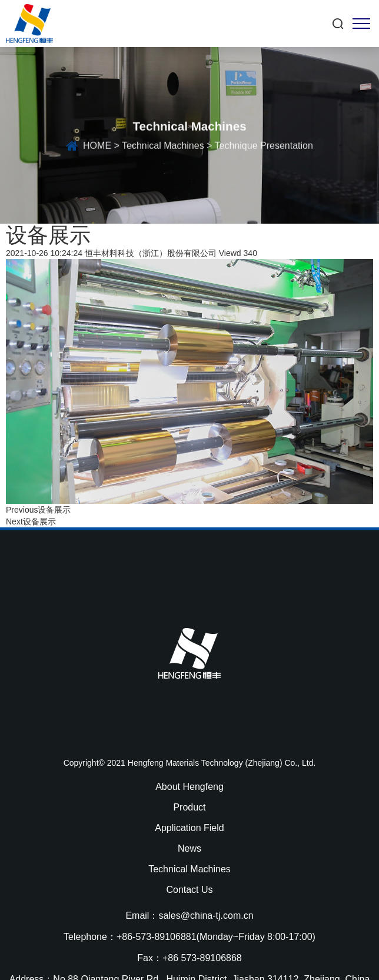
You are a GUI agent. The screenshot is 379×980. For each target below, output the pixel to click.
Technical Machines (163, 147)
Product (189, 807)
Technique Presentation (264, 147)
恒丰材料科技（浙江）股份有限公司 (151, 253)
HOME (97, 147)
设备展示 (54, 510)
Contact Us (189, 890)
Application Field (189, 828)
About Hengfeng (189, 787)
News (189, 848)
